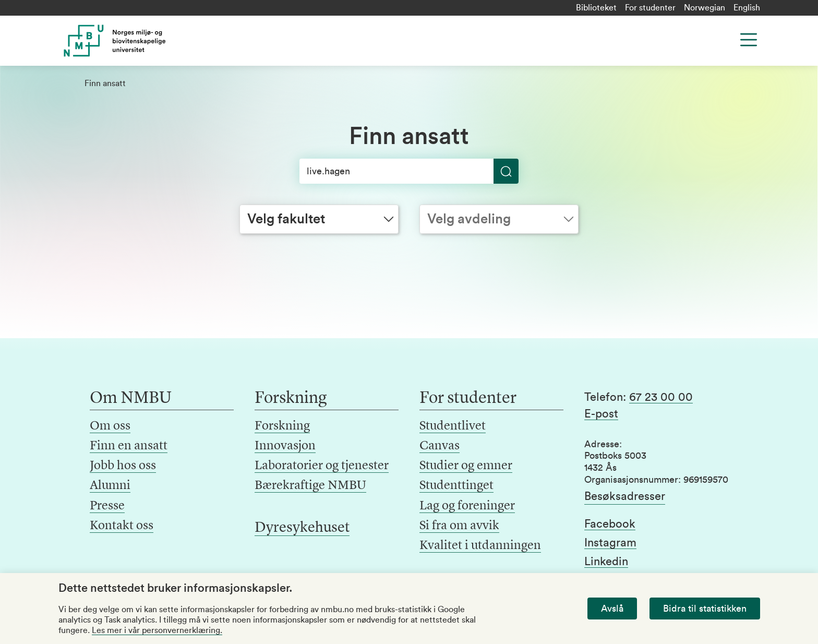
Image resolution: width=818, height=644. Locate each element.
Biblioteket (596, 8)
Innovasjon (285, 446)
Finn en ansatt (129, 446)
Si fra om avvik (459, 526)
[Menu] (749, 40)
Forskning (282, 426)
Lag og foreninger (467, 506)
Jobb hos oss (123, 466)
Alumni (110, 486)
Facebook (610, 524)
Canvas (440, 446)
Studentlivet (453, 426)
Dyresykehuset (302, 528)
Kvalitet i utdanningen (480, 546)
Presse (107, 506)
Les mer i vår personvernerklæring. (157, 630)
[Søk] (409, 171)
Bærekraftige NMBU (310, 486)
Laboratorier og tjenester (322, 466)
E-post (601, 414)
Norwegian (705, 8)
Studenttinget (456, 486)
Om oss (110, 426)
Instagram (610, 543)
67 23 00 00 (661, 397)
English (747, 8)
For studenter (650, 8)
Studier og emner (466, 466)
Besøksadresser (625, 496)
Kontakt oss (122, 526)
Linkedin (606, 562)
